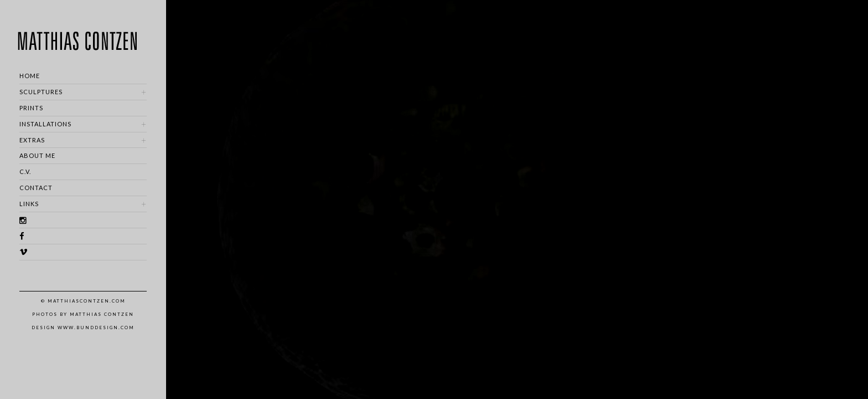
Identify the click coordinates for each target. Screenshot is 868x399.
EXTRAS (32, 140)
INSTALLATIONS (45, 124)
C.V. (25, 172)
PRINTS (31, 108)
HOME (30, 76)
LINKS (29, 204)
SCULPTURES (41, 92)
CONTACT (36, 188)
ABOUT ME (37, 155)
